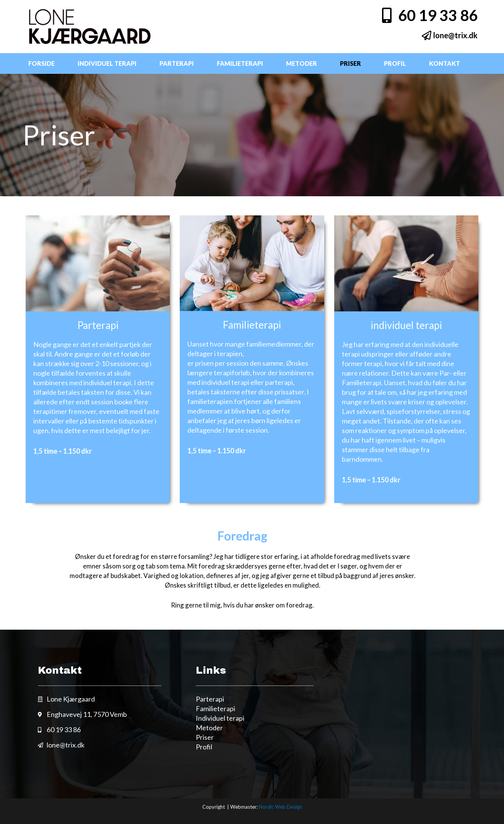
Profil (395, 63)
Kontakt (445, 63)
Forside (41, 63)
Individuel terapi (107, 63)
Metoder (302, 63)
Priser (350, 63)
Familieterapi (240, 63)
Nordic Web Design (280, 807)
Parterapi (177, 63)
